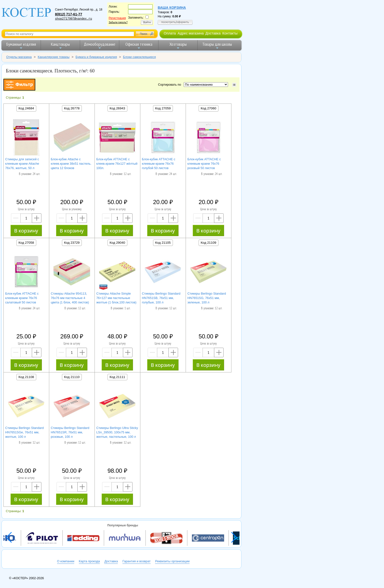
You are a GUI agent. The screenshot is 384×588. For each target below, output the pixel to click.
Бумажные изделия (21, 46)
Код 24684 (26, 108)
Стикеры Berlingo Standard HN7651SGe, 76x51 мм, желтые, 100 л (24, 432)
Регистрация (117, 18)
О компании (66, 561)
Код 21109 (209, 243)
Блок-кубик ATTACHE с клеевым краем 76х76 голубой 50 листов (159, 164)
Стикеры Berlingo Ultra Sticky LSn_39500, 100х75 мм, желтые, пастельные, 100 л (117, 432)
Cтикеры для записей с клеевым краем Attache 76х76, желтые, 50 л (22, 164)
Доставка (213, 33)
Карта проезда (89, 561)
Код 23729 (72, 243)
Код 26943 (117, 108)
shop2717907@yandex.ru (73, 19)
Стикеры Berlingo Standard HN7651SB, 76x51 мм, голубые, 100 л (161, 298)
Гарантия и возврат (137, 561)
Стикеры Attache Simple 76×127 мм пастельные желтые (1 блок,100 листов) (116, 298)
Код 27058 (26, 243)
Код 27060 (209, 108)
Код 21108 (26, 377)
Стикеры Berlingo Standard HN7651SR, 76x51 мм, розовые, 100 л (70, 432)
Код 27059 (163, 108)
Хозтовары (178, 46)
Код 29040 (117, 243)
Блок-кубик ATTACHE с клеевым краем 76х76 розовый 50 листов (204, 164)
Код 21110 (72, 377)
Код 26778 (72, 108)
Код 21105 (163, 243)
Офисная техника (139, 46)
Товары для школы (217, 46)
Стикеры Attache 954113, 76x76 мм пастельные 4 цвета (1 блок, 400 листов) (70, 298)
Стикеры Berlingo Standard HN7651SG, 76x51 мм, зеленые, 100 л (207, 298)
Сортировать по (170, 85)
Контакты (230, 33)
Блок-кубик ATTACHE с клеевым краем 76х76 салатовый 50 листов (22, 298)
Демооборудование (100, 46)
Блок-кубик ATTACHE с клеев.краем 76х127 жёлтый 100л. (117, 164)
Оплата (170, 33)
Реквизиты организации (172, 561)
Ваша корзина (172, 8)
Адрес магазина (191, 33)
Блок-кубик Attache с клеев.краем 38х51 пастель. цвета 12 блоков (71, 164)
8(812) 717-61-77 (68, 14)
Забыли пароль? (118, 22)
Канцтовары (60, 46)
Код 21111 (117, 377)
